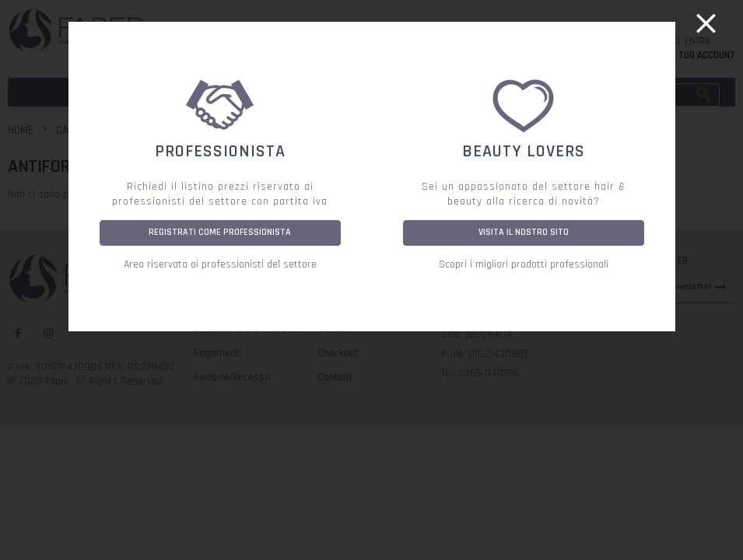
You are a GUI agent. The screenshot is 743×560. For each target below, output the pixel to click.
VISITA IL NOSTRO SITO (524, 232)
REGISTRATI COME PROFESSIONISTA (220, 232)
